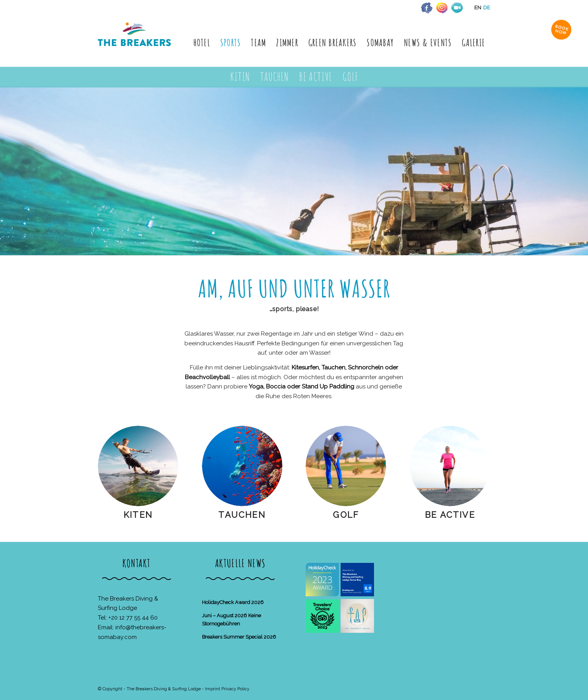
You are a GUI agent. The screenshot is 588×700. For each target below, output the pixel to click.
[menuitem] (202, 43)
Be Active (450, 515)
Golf (346, 515)
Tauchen (242, 515)
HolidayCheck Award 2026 (233, 602)
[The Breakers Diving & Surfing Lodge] (136, 43)
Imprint (213, 689)
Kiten (138, 515)
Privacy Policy (235, 689)
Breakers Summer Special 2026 (239, 637)
